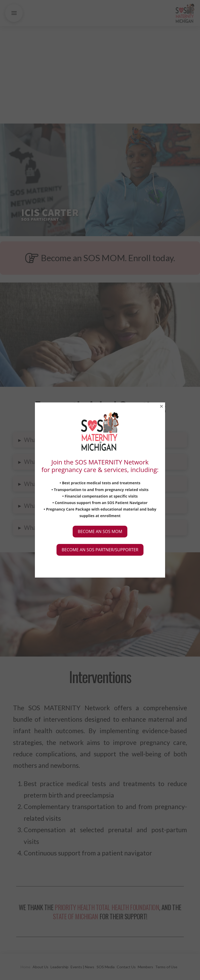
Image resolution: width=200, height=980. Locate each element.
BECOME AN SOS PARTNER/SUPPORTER (100, 550)
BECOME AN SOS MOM (100, 531)
